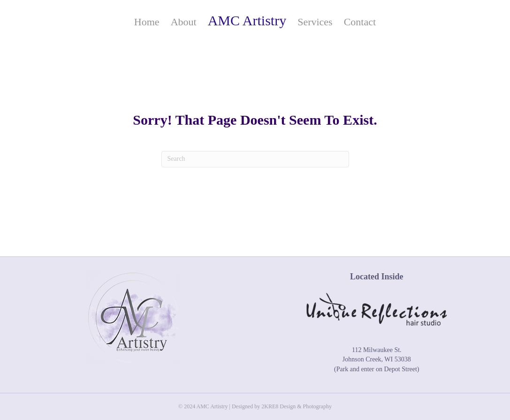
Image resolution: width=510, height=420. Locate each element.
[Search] (255, 159)
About (184, 22)
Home (147, 22)
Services (315, 22)
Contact (360, 22)
